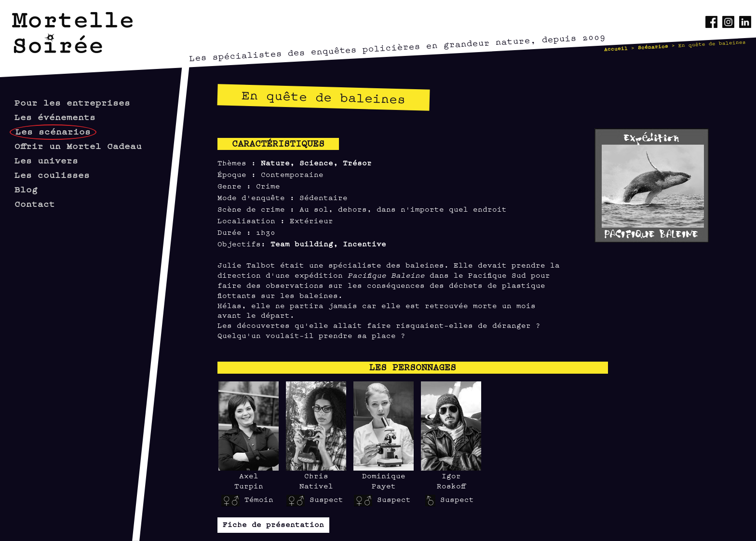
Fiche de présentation (273, 524)
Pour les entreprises (72, 102)
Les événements (55, 116)
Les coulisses (52, 174)
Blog (26, 189)
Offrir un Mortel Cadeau (78, 145)
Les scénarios (53, 131)
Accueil (616, 48)
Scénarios (653, 46)
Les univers (46, 160)
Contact (35, 203)
